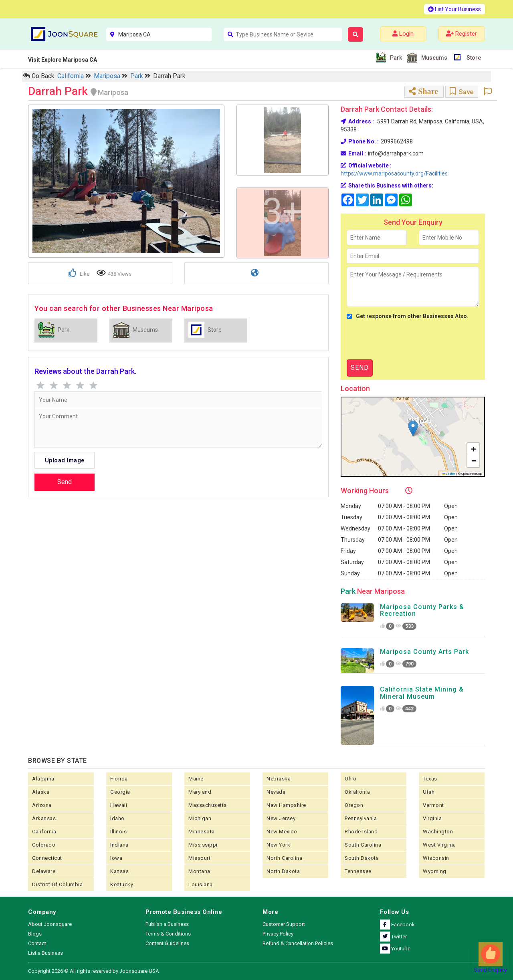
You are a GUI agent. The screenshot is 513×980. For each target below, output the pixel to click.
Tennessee (358, 871)
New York (278, 845)
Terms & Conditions (168, 934)
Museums (433, 57)
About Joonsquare (50, 924)
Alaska (41, 792)
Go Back (39, 76)
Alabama (43, 779)
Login (403, 34)
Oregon (354, 805)
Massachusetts (208, 805)
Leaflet (449, 474)
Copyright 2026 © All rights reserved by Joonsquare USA (94, 971)
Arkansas (44, 818)
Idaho (117, 818)
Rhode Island (361, 832)
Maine (196, 779)
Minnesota (202, 832)
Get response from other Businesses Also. (408, 316)
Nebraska (279, 779)
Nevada (276, 792)
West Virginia (439, 845)
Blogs (35, 934)
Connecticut (47, 858)
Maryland (200, 792)
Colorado (44, 845)
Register (461, 34)
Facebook (397, 925)
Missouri (199, 858)
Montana (199, 871)
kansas (119, 871)
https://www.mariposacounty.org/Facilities (394, 173)
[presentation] (408, 340)
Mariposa (108, 76)
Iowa (116, 858)
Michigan (200, 818)
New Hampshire (286, 805)
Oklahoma (357, 792)
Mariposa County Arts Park (424, 652)
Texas (430, 779)
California (71, 76)
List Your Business (454, 9)
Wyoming (435, 871)
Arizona (42, 805)
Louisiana (201, 884)
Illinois (118, 832)
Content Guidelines (167, 943)
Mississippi (203, 845)
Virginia (432, 818)
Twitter (393, 937)
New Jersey (281, 818)
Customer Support (284, 924)
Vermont (433, 805)
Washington (438, 832)
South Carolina (363, 845)
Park (395, 57)
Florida (119, 779)
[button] (413, 428)
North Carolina (284, 858)
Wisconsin (436, 858)
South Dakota (362, 858)
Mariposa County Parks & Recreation (422, 610)
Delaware (44, 871)
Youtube (395, 949)
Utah (429, 792)
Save (462, 92)
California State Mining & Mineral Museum (422, 693)
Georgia (120, 792)
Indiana (119, 845)
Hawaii (119, 805)
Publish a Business (167, 924)
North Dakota (283, 871)
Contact (37, 943)
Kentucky (122, 884)
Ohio (350, 779)
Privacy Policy (278, 934)
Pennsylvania (361, 818)
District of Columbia (57, 884)
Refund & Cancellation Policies (298, 943)
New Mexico (282, 832)
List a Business (45, 953)
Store (473, 57)
